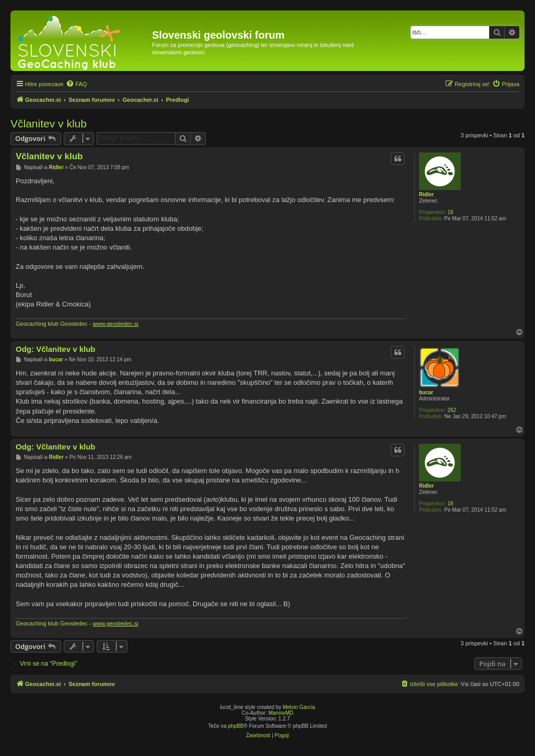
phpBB (236, 726)
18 (450, 212)
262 (452, 410)
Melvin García (299, 707)
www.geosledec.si (115, 324)
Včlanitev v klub (49, 123)
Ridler (426, 194)
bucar (426, 392)
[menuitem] (76, 84)
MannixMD (281, 713)
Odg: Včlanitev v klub (56, 349)
